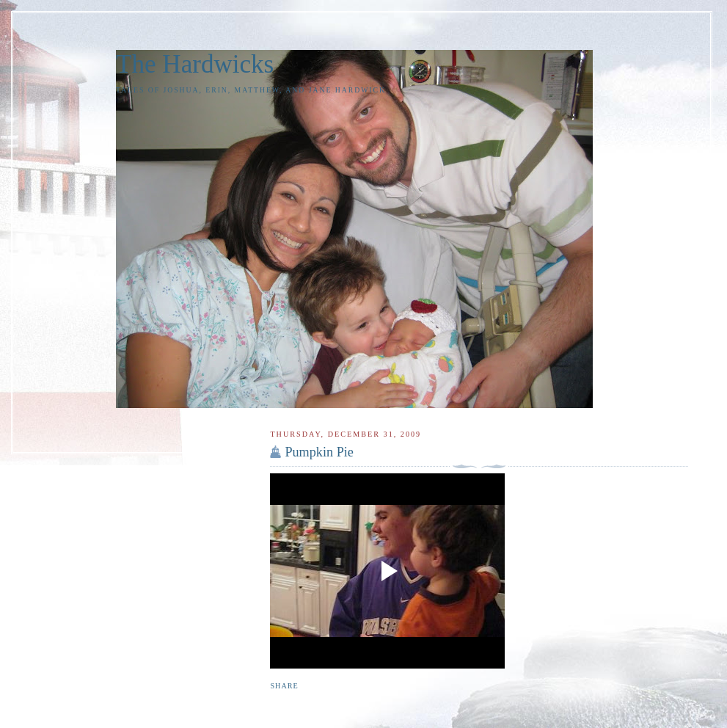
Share (284, 686)
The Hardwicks (195, 64)
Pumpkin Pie (319, 452)
